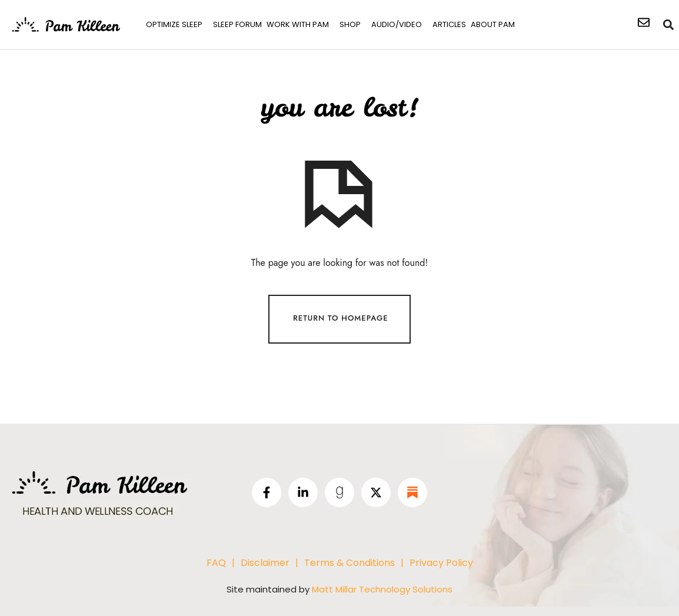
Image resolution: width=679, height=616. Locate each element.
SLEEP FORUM (237, 24)
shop (350, 24)
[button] (177, 24)
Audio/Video (397, 24)
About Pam (493, 24)
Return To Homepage (341, 318)
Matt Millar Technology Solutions (382, 588)
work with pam (298, 24)
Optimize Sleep (174, 24)
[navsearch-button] (669, 25)
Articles (449, 24)
